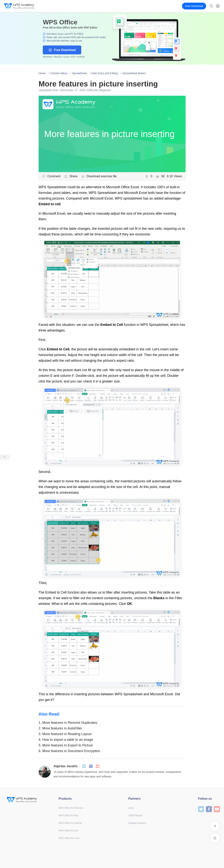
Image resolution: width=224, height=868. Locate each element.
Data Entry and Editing (105, 73)
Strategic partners (137, 823)
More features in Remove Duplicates (68, 723)
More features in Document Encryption (69, 751)
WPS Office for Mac (68, 816)
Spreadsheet (79, 73)
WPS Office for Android (70, 823)
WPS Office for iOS (68, 831)
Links (131, 808)
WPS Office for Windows (71, 808)
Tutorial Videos (59, 73)
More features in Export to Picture (66, 745)
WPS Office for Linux (69, 838)
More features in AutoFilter (60, 728)
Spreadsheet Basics (134, 73)
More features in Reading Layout (65, 734)
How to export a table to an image (66, 740)
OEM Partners (135, 816)
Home (42, 73)
